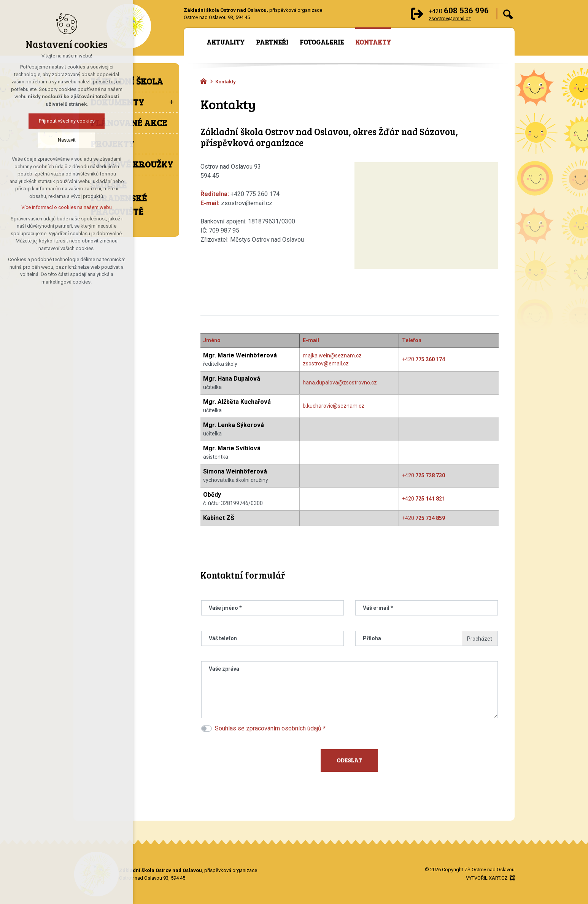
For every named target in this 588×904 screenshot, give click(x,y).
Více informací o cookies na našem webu (67, 207)
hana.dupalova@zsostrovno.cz (340, 383)
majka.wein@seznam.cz (332, 356)
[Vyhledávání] (508, 14)
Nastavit (67, 140)
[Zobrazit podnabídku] (172, 102)
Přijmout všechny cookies (67, 121)
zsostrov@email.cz (326, 364)
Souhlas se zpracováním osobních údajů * (270, 728)
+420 (424, 359)
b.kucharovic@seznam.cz (334, 406)
